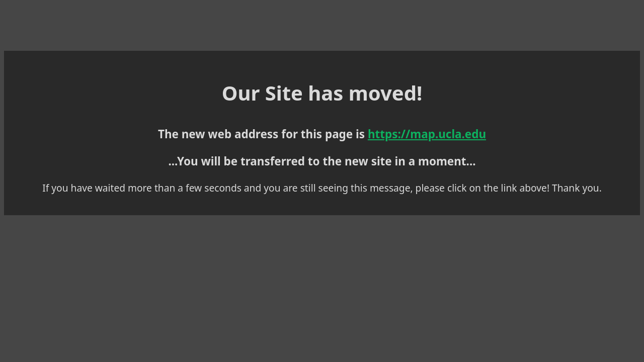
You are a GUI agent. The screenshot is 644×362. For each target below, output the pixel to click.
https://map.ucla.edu (345, 131)
